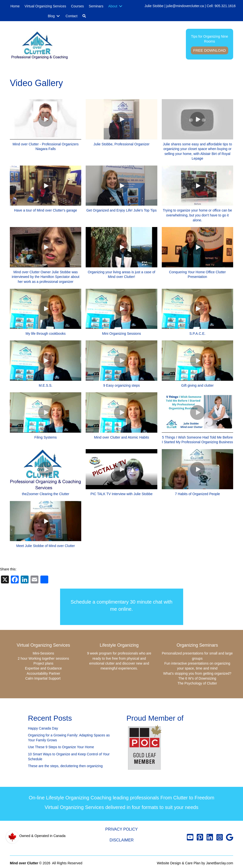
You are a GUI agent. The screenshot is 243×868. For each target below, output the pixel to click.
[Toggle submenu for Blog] (58, 16)
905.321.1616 (225, 6)
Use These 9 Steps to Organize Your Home (61, 747)
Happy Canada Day (43, 728)
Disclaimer (122, 840)
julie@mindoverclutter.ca (185, 6)
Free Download (210, 50)
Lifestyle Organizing (119, 645)
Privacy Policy (122, 829)
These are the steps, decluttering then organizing (65, 766)
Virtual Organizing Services (43, 645)
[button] (84, 16)
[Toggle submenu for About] (121, 6)
